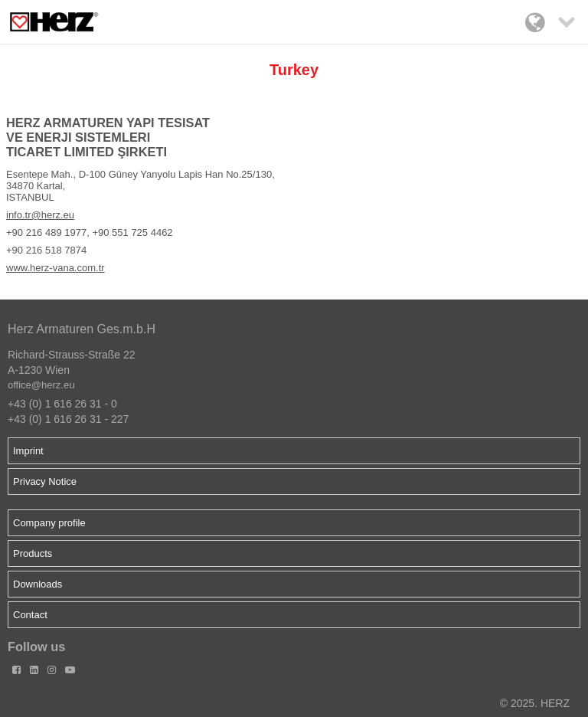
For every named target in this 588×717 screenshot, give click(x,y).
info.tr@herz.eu (40, 215)
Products (33, 553)
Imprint (28, 451)
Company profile (49, 523)
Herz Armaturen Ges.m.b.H (82, 329)
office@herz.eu (41, 385)
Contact (30, 615)
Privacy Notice (45, 481)
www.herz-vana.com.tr (56, 268)
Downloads (38, 584)
